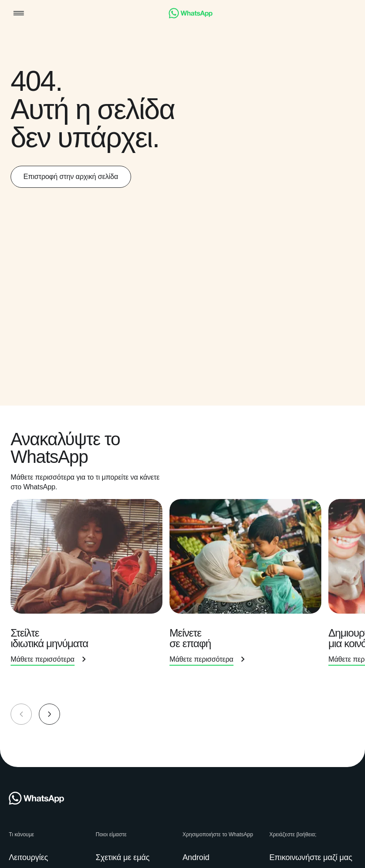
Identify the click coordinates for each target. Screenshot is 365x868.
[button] (19, 14)
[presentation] (90, 589)
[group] (182, 590)
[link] (191, 16)
